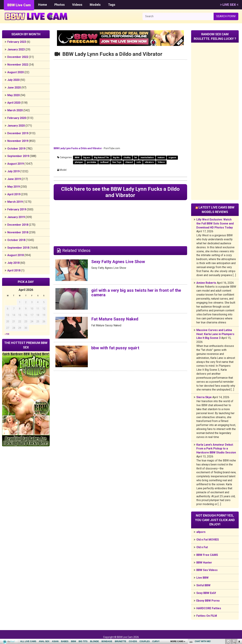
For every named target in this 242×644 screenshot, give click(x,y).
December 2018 (18, 225)
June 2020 (14, 88)
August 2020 (16, 72)
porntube (92, 162)
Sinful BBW (203, 585)
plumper (79, 162)
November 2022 (18, 65)
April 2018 (14, 270)
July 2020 (13, 80)
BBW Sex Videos (207, 570)
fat (136, 158)
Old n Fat (202, 547)
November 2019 (18, 141)
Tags (112, 5)
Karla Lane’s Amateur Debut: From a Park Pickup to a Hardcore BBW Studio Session (216, 449)
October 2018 (16, 240)
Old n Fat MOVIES (208, 540)
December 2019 (18, 133)
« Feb (7, 334)
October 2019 (16, 149)
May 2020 (14, 95)
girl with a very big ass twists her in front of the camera (136, 293)
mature (161, 158)
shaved (129, 162)
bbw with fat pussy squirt (115, 348)
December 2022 (18, 57)
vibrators (149, 162)
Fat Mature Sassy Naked (115, 319)
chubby (127, 158)
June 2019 (14, 179)
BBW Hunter (204, 563)
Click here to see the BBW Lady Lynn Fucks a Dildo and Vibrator (120, 192)
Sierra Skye (204, 397)
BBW (77, 158)
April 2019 (14, 194)
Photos (59, 5)
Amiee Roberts (206, 283)
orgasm (172, 158)
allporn (201, 532)
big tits (116, 158)
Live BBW (202, 578)
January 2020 (16, 126)
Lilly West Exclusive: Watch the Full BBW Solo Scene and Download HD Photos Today (215, 224)
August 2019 (16, 164)
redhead (104, 162)
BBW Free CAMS (207, 555)
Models (95, 5)
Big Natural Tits (102, 158)
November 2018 (18, 232)
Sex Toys (117, 162)
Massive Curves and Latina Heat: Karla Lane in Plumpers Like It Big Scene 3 (215, 334)
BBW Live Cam (19, 5)
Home (43, 5)
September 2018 (18, 248)
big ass (87, 158)
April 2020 (14, 103)
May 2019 (14, 187)
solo (139, 162)
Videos (77, 5)
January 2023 (16, 49)
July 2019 (13, 171)
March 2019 (15, 202)
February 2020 (17, 118)
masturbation (147, 158)
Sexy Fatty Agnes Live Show (118, 262)
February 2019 (17, 209)
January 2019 (16, 217)
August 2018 (16, 255)
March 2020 (15, 110)
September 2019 (18, 156)
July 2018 (13, 263)
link (239, 590)
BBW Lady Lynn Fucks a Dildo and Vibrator (78, 148)
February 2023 (17, 42)
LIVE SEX (229, 5)
